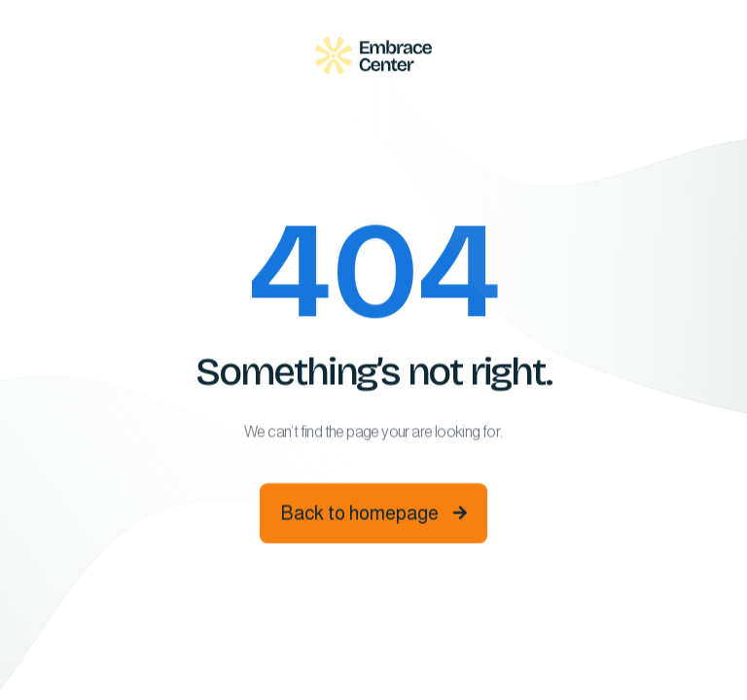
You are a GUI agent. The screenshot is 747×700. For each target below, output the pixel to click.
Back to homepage (373, 515)
